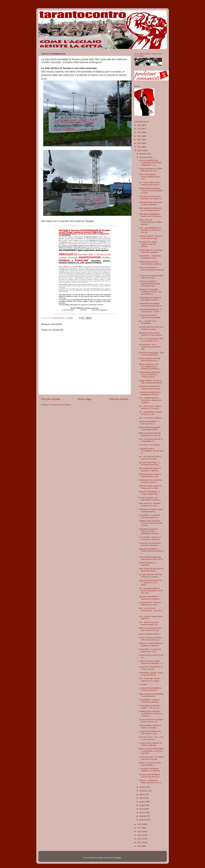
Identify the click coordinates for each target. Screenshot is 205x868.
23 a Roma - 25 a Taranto (149, 445)
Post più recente (51, 399)
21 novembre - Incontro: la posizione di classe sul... (150, 538)
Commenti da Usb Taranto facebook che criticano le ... (151, 198)
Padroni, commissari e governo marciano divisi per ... (151, 270)
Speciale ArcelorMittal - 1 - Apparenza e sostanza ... (150, 598)
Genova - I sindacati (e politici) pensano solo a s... (151, 781)
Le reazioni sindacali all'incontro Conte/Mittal (150, 316)
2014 (139, 839)
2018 (139, 824)
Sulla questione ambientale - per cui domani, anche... (151, 209)
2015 (139, 835)
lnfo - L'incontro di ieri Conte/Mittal (148, 322)
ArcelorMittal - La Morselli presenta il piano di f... (149, 516)
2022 (139, 140)
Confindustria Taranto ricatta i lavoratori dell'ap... (151, 510)
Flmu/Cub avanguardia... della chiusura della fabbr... (151, 354)
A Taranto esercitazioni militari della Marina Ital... (151, 277)
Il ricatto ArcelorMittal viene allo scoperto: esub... (150, 732)
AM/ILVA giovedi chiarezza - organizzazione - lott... (150, 475)
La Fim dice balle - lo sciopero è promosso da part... (151, 758)
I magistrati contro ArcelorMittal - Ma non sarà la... (151, 451)
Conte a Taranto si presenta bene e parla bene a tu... (150, 639)
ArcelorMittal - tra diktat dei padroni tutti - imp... (150, 650)
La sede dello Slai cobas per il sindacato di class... (151, 328)
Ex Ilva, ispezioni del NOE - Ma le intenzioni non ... (150, 360)
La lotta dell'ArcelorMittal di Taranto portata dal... (150, 689)
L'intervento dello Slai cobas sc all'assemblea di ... (150, 203)
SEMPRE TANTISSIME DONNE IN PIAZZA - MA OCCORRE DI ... (150, 292)
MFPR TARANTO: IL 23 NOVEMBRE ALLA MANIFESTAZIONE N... (150, 367)
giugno (142, 802)
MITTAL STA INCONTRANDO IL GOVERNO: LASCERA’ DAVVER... (151, 751)
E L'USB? (143, 684)
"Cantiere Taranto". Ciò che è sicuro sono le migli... (151, 237)
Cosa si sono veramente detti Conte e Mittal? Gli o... (151, 340)
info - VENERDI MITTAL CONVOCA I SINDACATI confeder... (150, 400)
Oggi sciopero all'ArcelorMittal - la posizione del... (151, 695)
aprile (142, 809)
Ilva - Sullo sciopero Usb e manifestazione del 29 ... (150, 184)
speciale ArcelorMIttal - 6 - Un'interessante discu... (150, 464)
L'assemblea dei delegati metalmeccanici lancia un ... (151, 305)
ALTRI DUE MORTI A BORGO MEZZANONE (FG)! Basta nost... (150, 284)
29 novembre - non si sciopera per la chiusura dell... (150, 347)
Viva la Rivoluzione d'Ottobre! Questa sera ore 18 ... (151, 721)
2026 (139, 125)
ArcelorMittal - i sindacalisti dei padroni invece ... (150, 257)
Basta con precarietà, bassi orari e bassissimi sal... (150, 629)
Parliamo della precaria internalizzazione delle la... (151, 263)
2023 (139, 136)
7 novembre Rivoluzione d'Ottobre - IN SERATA (149, 770)
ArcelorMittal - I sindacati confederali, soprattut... (149, 701)
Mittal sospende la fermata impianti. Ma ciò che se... (150, 434)
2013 (139, 842)
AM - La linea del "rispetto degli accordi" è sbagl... (150, 680)
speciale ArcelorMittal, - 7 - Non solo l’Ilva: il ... (150, 422)
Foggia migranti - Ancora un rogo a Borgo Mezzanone (150, 382)
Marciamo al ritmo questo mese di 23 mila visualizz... (151, 334)
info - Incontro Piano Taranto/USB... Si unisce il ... (151, 610)
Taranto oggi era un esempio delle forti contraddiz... (151, 251)
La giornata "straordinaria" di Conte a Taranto (151, 668)
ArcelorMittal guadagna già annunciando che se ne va (151, 558)
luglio (142, 798)
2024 (139, 132)
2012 (139, 846)
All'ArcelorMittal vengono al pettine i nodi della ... (150, 726)
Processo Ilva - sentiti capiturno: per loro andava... (148, 244)
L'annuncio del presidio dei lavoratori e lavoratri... (150, 544)
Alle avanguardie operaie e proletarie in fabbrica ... (150, 469)
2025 (139, 129)
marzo (142, 812)
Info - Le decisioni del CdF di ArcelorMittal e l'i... (151, 440)
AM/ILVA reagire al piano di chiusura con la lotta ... (150, 487)
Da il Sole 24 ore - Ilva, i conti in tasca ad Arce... (151, 738)
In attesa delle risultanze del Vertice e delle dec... (150, 744)
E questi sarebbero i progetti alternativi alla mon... (151, 170)
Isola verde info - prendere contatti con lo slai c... (150, 504)
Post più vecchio (119, 399)
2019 (139, 151)
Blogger (118, 858)
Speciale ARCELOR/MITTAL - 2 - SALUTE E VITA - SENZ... (151, 583)
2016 (139, 832)
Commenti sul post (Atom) (60, 405)
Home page (84, 399)
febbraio (143, 816)
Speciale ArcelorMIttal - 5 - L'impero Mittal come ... (150, 493)
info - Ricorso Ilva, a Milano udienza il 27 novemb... (150, 407)
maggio (143, 805)
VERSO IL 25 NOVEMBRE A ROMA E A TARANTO (151, 644)
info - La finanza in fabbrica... (151, 418)
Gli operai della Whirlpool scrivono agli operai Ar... (150, 776)
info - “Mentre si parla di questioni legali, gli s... (149, 623)
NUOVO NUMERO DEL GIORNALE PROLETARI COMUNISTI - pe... (150, 163)
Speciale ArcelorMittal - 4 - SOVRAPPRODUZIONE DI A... (151, 551)
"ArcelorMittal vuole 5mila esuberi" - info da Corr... (150, 707)
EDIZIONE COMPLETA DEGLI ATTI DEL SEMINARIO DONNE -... (150, 531)
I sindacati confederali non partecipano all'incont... (150, 393)
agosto (142, 794)
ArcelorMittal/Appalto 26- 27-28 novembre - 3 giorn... (151, 310)
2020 (139, 147)
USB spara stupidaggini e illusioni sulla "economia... (151, 215)
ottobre (143, 787)
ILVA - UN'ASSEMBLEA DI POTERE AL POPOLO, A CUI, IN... (150, 230)
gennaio (143, 820)
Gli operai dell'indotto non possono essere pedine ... (151, 387)
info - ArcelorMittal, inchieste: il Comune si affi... (151, 413)
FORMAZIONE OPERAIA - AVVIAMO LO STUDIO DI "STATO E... (151, 714)
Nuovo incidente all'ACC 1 (150, 634)
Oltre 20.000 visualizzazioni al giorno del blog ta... (151, 570)
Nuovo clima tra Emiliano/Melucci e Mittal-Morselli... (150, 222)
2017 (139, 828)
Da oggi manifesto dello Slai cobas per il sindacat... (150, 576)
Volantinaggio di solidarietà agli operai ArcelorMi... (150, 299)
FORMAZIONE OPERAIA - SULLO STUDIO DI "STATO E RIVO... (150, 375)
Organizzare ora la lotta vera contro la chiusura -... (151, 481)
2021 (139, 143)
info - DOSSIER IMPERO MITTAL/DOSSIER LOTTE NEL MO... (151, 591)
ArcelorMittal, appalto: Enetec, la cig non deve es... (151, 674)
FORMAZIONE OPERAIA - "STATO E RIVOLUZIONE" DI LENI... (151, 191)
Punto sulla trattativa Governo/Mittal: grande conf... (149, 177)
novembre (144, 157)
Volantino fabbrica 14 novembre (148, 564)
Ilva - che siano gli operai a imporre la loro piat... (150, 458)
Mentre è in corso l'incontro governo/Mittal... (150, 764)
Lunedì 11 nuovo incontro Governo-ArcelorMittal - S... (151, 662)
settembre (144, 791)
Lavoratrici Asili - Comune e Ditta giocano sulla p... (150, 604)
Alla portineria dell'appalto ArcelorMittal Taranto (150, 428)
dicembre (143, 154)
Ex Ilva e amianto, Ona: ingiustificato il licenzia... (150, 499)
